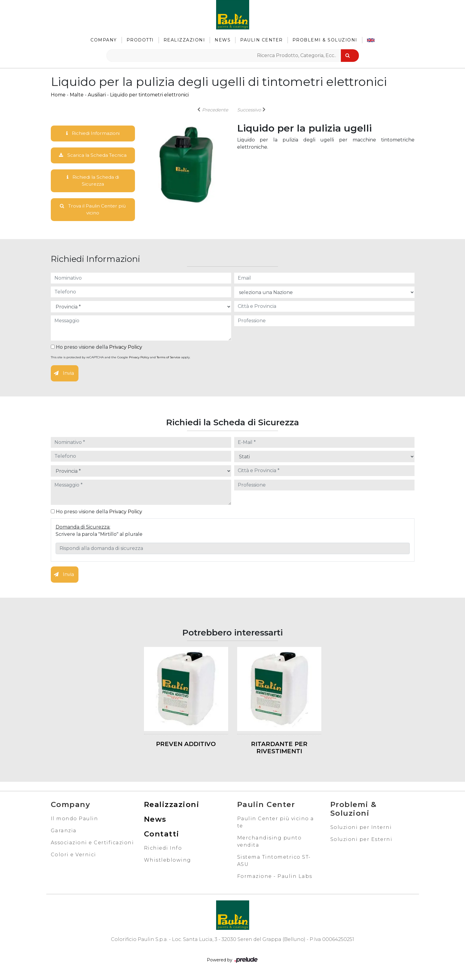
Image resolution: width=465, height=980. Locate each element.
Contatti (162, 836)
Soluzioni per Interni (361, 829)
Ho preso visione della (96, 349)
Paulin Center (262, 40)
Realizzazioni (184, 40)
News (223, 40)
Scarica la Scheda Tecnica (93, 156)
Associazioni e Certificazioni (92, 844)
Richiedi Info (163, 850)
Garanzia (64, 832)
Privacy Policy (126, 349)
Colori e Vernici (73, 856)
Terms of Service (168, 359)
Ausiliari (97, 95)
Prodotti (140, 40)
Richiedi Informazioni (93, 133)
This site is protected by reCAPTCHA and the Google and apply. (121, 359)
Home (58, 95)
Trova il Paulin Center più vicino (93, 211)
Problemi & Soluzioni (325, 40)
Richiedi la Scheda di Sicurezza (93, 182)
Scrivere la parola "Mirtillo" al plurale (99, 536)
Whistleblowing (168, 862)
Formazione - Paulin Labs (275, 878)
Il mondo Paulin (75, 820)
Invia (64, 375)
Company (104, 40)
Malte (77, 95)
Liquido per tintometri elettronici (149, 95)
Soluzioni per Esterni (361, 841)
